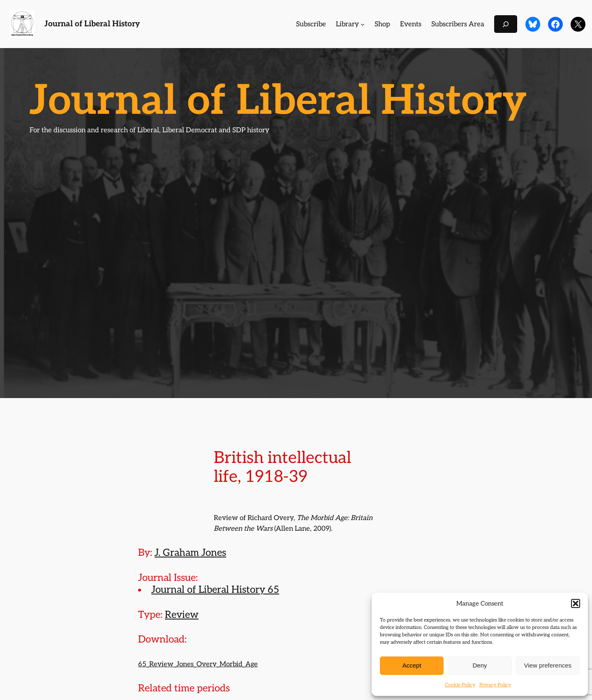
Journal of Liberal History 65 (215, 590)
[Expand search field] (506, 24)
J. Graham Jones (190, 553)
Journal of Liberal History (92, 24)
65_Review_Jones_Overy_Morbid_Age (198, 664)
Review (182, 615)
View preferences (548, 665)
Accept (412, 665)
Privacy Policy (495, 685)
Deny (480, 665)
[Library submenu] (363, 24)
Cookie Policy (460, 685)
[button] (576, 603)
